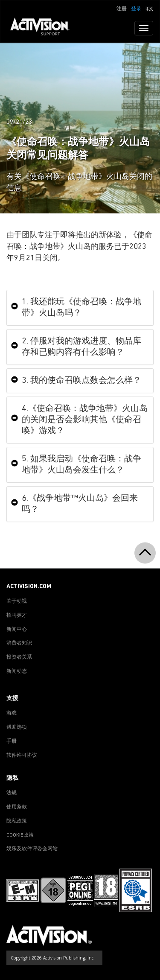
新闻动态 (17, 671)
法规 (12, 793)
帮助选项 (17, 727)
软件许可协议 (22, 755)
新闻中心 (17, 630)
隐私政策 (17, 821)
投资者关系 (19, 657)
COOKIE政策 (20, 835)
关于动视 (17, 601)
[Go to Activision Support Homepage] (44, 28)
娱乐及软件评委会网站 (32, 849)
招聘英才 (17, 615)
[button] (149, 8)
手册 (12, 741)
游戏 (12, 713)
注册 (122, 9)
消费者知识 (19, 643)
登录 (136, 9)
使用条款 (17, 807)
